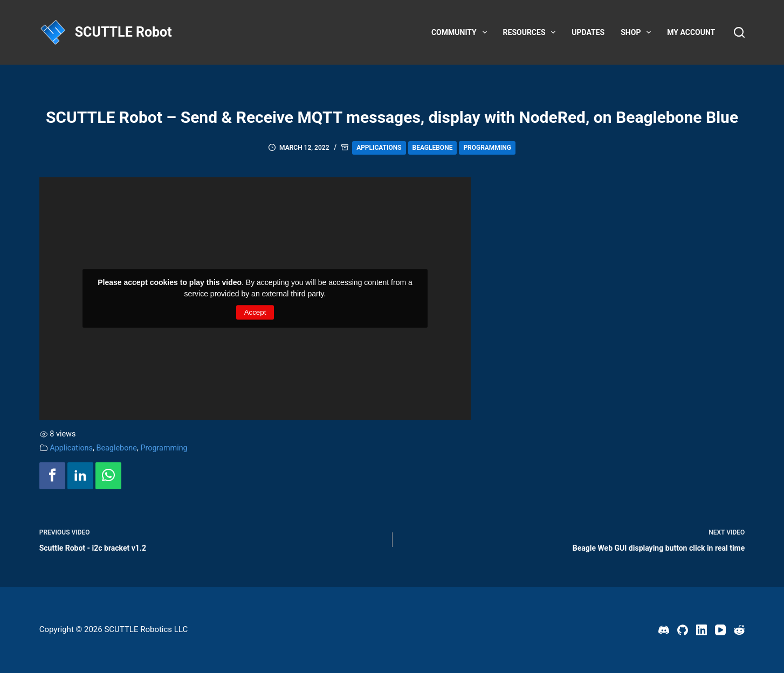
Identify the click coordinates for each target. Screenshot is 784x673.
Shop (638, 32)
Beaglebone (433, 148)
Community (461, 32)
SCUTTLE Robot (123, 32)
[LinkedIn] (702, 630)
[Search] (739, 32)
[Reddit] (739, 630)
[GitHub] (683, 630)
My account (691, 32)
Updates (588, 32)
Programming (487, 148)
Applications (379, 148)
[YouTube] (720, 630)
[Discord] (664, 630)
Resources (532, 32)
